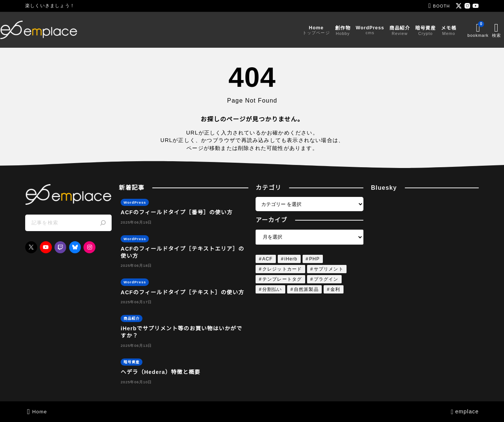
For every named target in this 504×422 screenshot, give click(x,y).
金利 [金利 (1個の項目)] (335, 289)
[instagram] (467, 6)
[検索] (103, 223)
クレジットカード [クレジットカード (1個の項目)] (282, 269)
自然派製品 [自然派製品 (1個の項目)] (306, 289)
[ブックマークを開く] (453, 30)
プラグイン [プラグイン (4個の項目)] (326, 279)
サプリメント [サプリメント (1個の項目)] (329, 269)
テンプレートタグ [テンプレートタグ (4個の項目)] (282, 279)
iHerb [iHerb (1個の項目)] (291, 259)
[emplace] (64, 30)
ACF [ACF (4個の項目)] (268, 259)
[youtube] (476, 6)
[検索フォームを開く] (473, 30)
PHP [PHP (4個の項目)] (314, 259)
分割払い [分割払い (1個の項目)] (272, 289)
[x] (459, 6)
